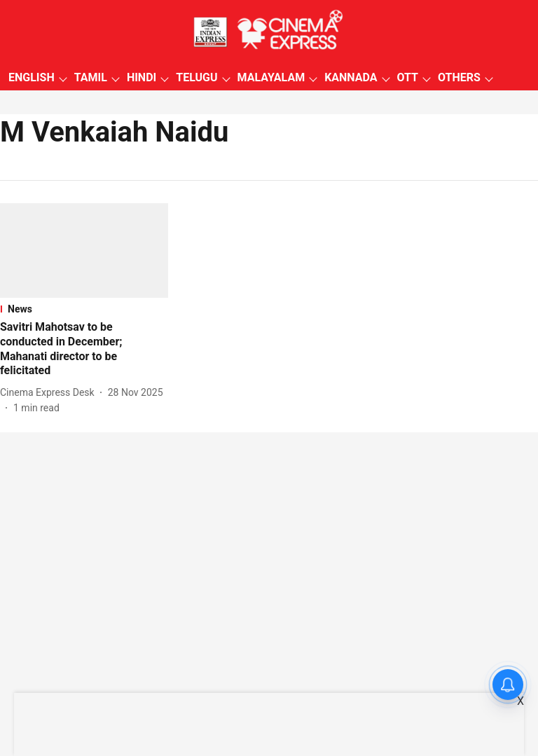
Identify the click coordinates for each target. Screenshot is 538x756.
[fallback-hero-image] (84, 250)
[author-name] (50, 393)
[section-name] (84, 309)
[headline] (84, 349)
